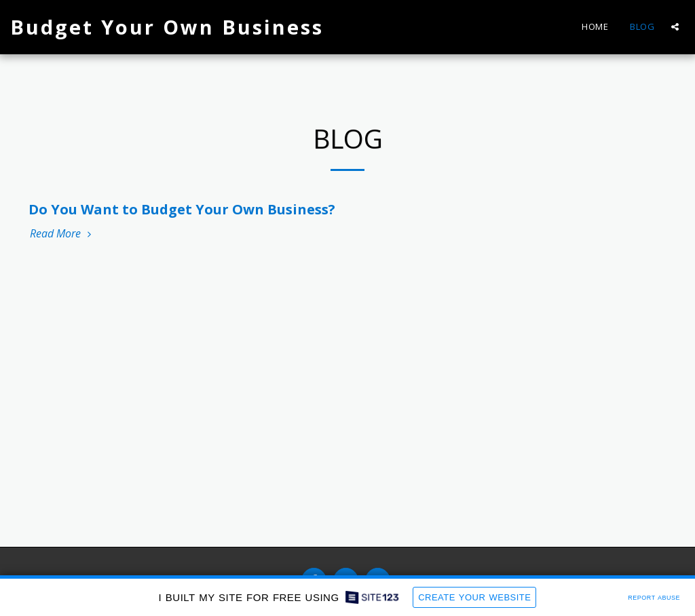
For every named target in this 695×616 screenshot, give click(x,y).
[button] (675, 27)
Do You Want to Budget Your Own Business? (182, 209)
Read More (62, 233)
